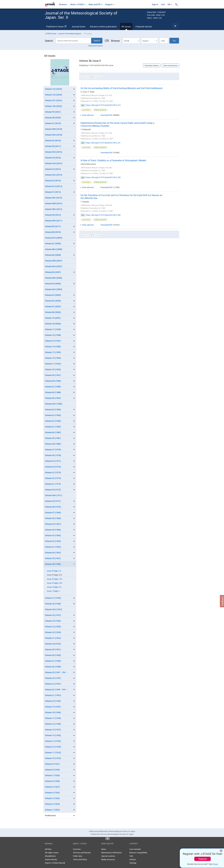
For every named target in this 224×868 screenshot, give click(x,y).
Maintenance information (111, 853)
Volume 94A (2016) (53, 152)
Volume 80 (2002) (53, 312)
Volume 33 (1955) (53, 627)
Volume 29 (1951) (53, 649)
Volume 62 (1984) (53, 421)
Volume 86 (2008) (53, 255)
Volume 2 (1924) (52, 804)
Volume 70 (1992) (53, 369)
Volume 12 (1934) (53, 747)
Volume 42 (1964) (53, 541)
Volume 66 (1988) (53, 392)
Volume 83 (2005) (53, 295)
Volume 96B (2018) (53, 129)
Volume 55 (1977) (53, 461)
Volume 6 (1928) (52, 781)
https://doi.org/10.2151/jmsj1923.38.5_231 (103, 143)
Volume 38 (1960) (53, 564)
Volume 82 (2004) (53, 301)
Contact (133, 859)
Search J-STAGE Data (55, 863)
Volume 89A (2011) (53, 221)
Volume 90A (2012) (53, 209)
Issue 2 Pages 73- (54, 587)
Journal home (78, 26)
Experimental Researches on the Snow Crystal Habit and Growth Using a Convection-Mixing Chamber (117, 124)
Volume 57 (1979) (53, 450)
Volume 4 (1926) (52, 793)
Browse (63, 4)
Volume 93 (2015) (53, 169)
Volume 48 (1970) (53, 507)
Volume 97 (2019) (53, 123)
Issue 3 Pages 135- (55, 583)
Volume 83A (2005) (53, 289)
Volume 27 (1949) (53, 661)
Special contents (108, 856)
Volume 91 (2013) (53, 192)
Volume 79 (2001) (53, 318)
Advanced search (95, 46)
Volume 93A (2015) (53, 163)
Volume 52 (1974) (53, 478)
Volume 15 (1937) (53, 730)
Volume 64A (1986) (53, 404)
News (104, 849)
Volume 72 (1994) (53, 358)
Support (110, 4)
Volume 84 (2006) (53, 284)
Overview (77, 849)
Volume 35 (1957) (53, 615)
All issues (126, 26)
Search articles (51, 859)
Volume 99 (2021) (53, 112)
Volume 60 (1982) (53, 432)
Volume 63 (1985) (53, 415)
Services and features (82, 853)
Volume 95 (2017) (53, 146)
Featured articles (144, 26)
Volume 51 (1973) (53, 484)
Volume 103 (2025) (53, 89)
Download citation (152, 65)
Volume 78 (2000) (53, 324)
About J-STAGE (78, 4)
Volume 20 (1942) (53, 701)
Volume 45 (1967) (53, 524)
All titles (48, 849)
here (216, 864)
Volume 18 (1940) (53, 712)
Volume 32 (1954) (53, 632)
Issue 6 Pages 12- (54, 571)
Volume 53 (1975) (53, 472)
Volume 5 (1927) (52, 787)
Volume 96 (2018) (53, 140)
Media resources (108, 859)
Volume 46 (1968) (53, 518)
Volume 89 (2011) (53, 226)
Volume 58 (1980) (53, 444)
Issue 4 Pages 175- (55, 579)
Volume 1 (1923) (52, 810)
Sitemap (133, 863)
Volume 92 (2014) (53, 181)
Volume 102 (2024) (53, 95)
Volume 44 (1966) (53, 530)
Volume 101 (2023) (53, 100)
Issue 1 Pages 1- (54, 591)
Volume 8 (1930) (52, 770)
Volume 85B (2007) (53, 261)
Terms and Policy (80, 859)
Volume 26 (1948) (53, 667)
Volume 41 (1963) (53, 547)
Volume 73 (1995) (53, 352)
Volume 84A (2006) (53, 278)
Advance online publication (103, 26)
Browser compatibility (138, 853)
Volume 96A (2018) (53, 135)
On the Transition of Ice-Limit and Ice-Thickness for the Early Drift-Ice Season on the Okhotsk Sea (121, 197)
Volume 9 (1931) (52, 764)
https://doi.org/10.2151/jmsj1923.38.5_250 (103, 215)
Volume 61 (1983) (53, 427)
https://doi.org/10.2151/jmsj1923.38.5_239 (103, 177)
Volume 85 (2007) (53, 272)
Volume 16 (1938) (53, 724)
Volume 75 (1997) (53, 341)
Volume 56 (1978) (53, 455)
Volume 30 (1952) (53, 644)
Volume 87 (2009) (53, 243)
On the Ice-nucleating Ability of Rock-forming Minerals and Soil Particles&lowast (122, 88)
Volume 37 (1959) (53, 598)
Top (108, 839)
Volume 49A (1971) (53, 495)
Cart (163, 4)
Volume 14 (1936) (53, 735)
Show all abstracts (170, 65)
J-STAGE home (50, 33)
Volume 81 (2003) (53, 306)
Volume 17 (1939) (53, 718)
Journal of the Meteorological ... (70, 33)
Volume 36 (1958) (53, 604)
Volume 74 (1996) (53, 346)
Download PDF (107, 115)
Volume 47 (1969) (53, 512)
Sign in (155, 4)
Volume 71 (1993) (53, 364)
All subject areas (52, 853)
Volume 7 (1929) (52, 775)
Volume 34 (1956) (53, 621)
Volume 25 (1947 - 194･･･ (56, 672)
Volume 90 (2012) (53, 215)
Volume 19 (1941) (53, 707)
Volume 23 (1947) (53, 684)
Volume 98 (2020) (53, 118)
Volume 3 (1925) (52, 798)
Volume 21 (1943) (53, 695)
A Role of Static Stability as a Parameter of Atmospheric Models (113, 160)
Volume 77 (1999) (53, 329)
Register (203, 859)
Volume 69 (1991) (53, 375)
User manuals (135, 849)
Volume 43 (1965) (53, 535)
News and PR (95, 4)
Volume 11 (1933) (53, 752)
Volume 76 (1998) (53, 335)
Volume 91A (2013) (53, 186)
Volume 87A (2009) (53, 238)
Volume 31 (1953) (53, 638)
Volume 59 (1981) (53, 438)
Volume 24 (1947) (53, 678)
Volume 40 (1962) (53, 553)
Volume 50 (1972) (53, 490)
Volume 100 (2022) (53, 106)
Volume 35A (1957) (53, 609)
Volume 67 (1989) (53, 387)
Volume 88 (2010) (53, 232)
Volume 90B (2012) (53, 203)
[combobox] (131, 41)
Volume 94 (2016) (53, 158)
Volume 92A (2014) (53, 175)
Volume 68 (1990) (53, 381)
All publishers (50, 856)
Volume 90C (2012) (53, 198)
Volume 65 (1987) (53, 398)
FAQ (131, 856)
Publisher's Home (56, 26)
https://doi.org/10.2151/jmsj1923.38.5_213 (103, 105)
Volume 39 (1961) (53, 558)
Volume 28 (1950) (53, 655)
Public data (78, 856)
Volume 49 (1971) (53, 501)
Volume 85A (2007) (53, 266)
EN (170, 4)
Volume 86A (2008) (53, 249)
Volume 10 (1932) (53, 758)
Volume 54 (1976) (53, 467)
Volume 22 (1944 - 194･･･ (56, 689)
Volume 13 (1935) (53, 741)
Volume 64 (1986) (53, 409)
